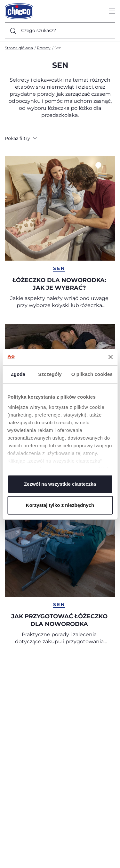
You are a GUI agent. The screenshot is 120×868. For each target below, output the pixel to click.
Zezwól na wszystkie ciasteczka (60, 484)
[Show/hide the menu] (112, 11)
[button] (22, 138)
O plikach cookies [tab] (92, 374)
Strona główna (19, 48)
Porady (44, 48)
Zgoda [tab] (18, 374)
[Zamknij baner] (110, 357)
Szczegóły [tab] (50, 374)
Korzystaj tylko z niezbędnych (60, 505)
